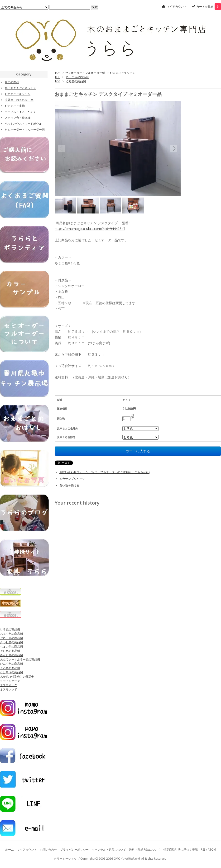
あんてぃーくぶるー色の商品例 (20, 659)
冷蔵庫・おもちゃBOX (19, 100)
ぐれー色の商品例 (11, 638)
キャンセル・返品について (109, 850)
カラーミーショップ (67, 859)
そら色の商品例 (10, 651)
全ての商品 (12, 82)
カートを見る (209, 7)
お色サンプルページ (72, 479)
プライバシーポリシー (74, 850)
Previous (62, 148)
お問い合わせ (48, 850)
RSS (203, 850)
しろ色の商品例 (10, 629)
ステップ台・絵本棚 (18, 118)
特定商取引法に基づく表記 (181, 850)
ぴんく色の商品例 (11, 664)
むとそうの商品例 (11, 672)
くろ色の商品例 (76, 81)
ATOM (212, 850)
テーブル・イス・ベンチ (20, 112)
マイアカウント (177, 7)
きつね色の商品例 (11, 642)
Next (173, 148)
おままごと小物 (15, 106)
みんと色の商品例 (11, 655)
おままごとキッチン (123, 73)
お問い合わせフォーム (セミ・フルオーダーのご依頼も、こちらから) (104, 472)
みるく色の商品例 (11, 634)
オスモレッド (9, 689)
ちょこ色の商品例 (77, 77)
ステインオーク (10, 681)
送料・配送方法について (145, 850)
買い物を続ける (69, 485)
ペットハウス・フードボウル (23, 124)
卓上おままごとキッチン (20, 88)
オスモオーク (9, 685)
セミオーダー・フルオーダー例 (85, 73)
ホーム (10, 850)
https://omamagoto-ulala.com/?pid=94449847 (90, 229)
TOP (58, 73)
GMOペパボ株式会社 (127, 859)
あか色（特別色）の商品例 (17, 677)
